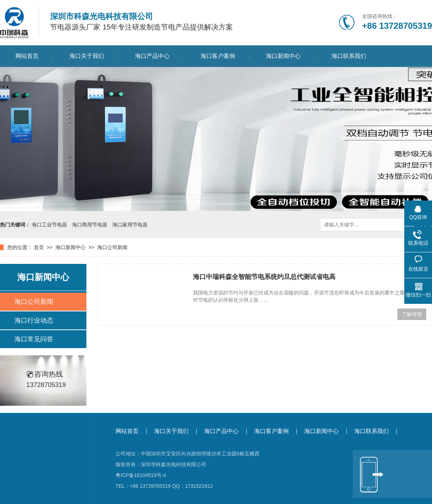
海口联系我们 (349, 56)
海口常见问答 (34, 339)
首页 (39, 247)
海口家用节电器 (130, 225)
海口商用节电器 (90, 225)
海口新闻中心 (283, 56)
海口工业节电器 (49, 225)
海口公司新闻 (112, 247)
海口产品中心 (152, 56)
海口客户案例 (218, 56)
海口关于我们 (87, 56)
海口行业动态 (34, 320)
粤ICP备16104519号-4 (141, 475)
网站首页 (27, 56)
